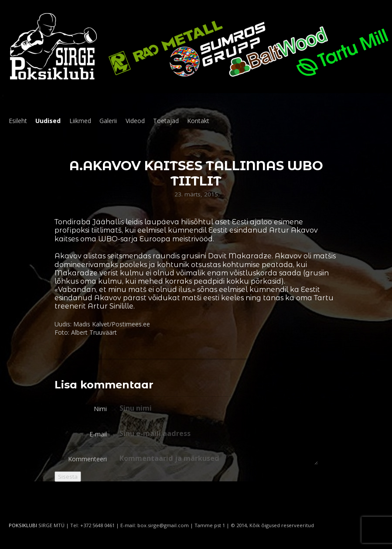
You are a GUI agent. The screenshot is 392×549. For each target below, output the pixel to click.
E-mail (98, 434)
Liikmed (80, 121)
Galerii (108, 121)
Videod (135, 121)
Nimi (100, 409)
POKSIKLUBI (23, 525)
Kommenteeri (87, 459)
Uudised (48, 121)
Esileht (18, 121)
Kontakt (198, 121)
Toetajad (166, 121)
